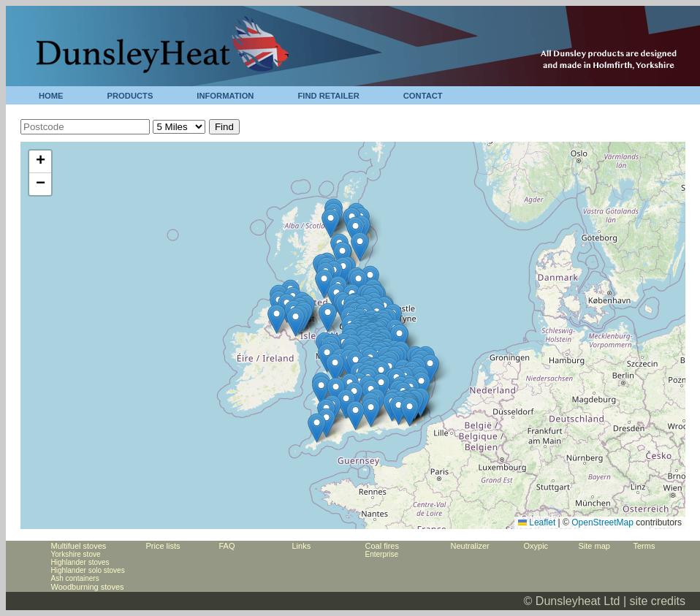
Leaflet (537, 522)
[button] (328, 317)
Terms (644, 546)
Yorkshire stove (76, 554)
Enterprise (382, 554)
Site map (594, 546)
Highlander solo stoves (88, 570)
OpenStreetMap (602, 522)
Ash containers (75, 578)
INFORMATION (225, 96)
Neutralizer (470, 546)
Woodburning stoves (88, 587)
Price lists (163, 546)
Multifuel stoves (79, 546)
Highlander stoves (80, 562)
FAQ (227, 546)
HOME (51, 96)
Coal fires (382, 546)
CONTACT (423, 96)
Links (302, 546)
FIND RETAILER (328, 96)
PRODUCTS (130, 96)
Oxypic (536, 546)
